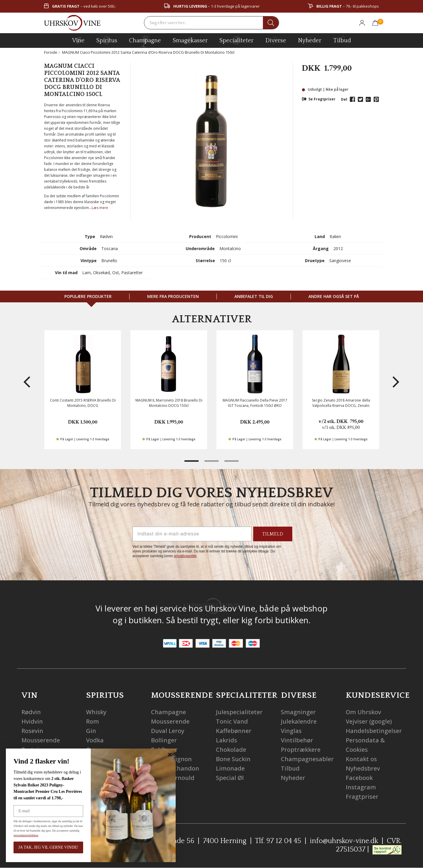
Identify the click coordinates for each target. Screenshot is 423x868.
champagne (145, 42)
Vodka (95, 740)
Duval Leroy (168, 731)
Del (344, 99)
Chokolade (231, 750)
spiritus (107, 40)
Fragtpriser (362, 797)
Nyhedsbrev (363, 768)
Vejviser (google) (369, 721)
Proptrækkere (301, 750)
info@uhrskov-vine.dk (344, 841)
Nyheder (310, 40)
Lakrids (226, 740)
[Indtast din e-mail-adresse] (192, 534)
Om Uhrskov (363, 712)
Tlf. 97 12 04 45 (278, 841)
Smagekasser (190, 40)
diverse (276, 40)
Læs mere (100, 208)
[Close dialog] (160, 755)
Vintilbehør (297, 740)
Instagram (361, 787)
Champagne (168, 712)
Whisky (96, 712)
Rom (93, 721)
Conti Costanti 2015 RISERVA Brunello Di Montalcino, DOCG (83, 403)
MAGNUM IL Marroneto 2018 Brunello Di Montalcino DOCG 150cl (169, 403)
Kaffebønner (234, 731)
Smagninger (298, 712)
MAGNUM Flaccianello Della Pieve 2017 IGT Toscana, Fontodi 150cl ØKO (255, 403)
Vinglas (291, 731)
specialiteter (236, 40)
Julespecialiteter (239, 712)
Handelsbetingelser (374, 731)
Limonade (230, 768)
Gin (91, 731)
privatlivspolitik (185, 556)
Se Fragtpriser (319, 99)
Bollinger (164, 740)
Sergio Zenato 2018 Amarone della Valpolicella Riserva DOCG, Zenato (341, 403)
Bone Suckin (233, 759)
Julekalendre (299, 721)
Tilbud (342, 40)
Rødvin (31, 712)
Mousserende (41, 740)
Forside (51, 52)
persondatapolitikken (16, 835)
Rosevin (32, 731)
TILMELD (273, 534)
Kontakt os (361, 759)
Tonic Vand (232, 721)
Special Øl (230, 778)
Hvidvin (32, 721)
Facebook (359, 778)
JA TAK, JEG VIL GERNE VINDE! (39, 847)
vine (78, 40)
